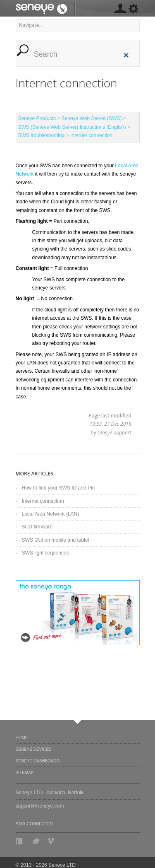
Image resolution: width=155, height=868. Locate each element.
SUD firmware (37, 527)
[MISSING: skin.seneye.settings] (120, 10)
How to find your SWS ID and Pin (58, 488)
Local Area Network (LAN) (51, 514)
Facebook (20, 841)
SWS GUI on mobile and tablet (56, 540)
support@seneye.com (40, 806)
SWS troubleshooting (42, 135)
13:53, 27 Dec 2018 (111, 424)
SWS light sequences (45, 553)
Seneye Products (37, 118)
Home (22, 738)
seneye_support (114, 433)
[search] (82, 54)
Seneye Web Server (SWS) (92, 118)
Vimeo (52, 841)
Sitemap (25, 773)
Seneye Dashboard (38, 761)
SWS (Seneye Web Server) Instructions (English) (72, 127)
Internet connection (91, 135)
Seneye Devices (34, 749)
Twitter (36, 841)
